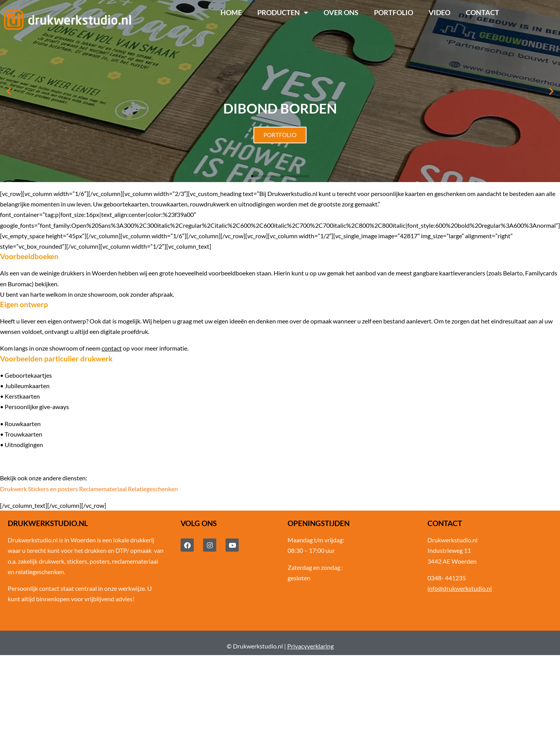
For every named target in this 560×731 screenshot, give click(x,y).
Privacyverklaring (310, 646)
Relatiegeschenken (153, 489)
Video (439, 13)
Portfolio (394, 13)
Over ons (341, 13)
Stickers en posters (53, 489)
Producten (283, 13)
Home (231, 13)
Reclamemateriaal (103, 489)
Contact (482, 13)
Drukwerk (13, 489)
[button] (9, 91)
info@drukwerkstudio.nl (460, 588)
